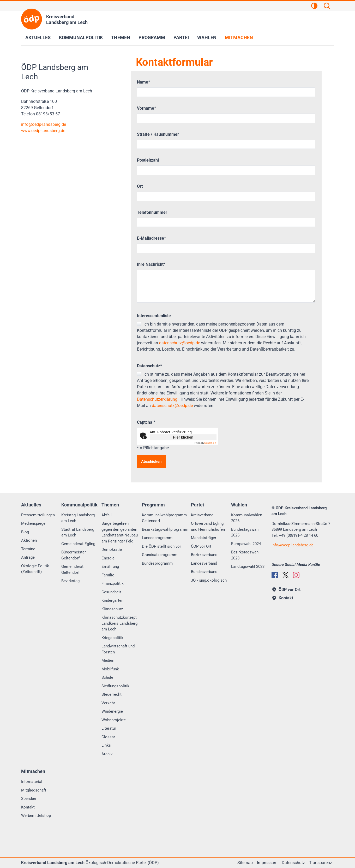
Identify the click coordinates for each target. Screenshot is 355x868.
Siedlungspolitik (115, 686)
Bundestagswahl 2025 (245, 532)
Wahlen (207, 37)
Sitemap (245, 863)
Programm (152, 37)
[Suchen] (327, 7)
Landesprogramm (157, 538)
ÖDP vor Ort (201, 546)
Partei (181, 37)
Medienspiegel (34, 523)
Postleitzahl (148, 160)
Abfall (107, 515)
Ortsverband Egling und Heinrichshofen (208, 526)
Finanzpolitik (113, 583)
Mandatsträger (204, 538)
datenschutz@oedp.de (180, 343)
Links (106, 745)
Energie (108, 558)
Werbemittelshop (36, 816)
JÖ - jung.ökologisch (209, 580)
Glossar (108, 737)
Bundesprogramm (157, 563)
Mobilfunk (110, 669)
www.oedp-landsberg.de (43, 131)
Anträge (28, 557)
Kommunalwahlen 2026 (247, 518)
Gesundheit (111, 592)
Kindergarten (112, 600)
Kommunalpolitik (81, 37)
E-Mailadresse (151, 238)
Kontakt (28, 807)
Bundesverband (204, 572)
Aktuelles (38, 37)
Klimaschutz (112, 609)
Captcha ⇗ (206, 443)
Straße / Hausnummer (158, 134)
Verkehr (108, 703)
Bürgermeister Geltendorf (74, 555)
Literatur (109, 728)
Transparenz (321, 863)
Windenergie (112, 711)
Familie (108, 575)
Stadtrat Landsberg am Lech (78, 532)
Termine (28, 549)
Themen (121, 37)
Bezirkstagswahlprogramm (165, 529)
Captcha (146, 422)
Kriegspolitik (112, 638)
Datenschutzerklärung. (158, 399)
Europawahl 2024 (246, 544)
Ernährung (110, 566)
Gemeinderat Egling (78, 544)
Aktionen (29, 540)
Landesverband (204, 563)
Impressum (267, 863)
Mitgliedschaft (34, 790)
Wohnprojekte (114, 720)
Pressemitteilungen (38, 515)
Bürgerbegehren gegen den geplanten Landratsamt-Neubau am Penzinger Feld (120, 532)
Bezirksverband (204, 555)
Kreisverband (202, 515)
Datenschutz (149, 366)
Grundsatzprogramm (160, 555)
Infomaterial (32, 782)
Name (143, 82)
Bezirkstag (70, 581)
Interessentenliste (154, 316)
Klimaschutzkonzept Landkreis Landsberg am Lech (119, 623)
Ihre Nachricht (151, 264)
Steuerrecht (112, 694)
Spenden (29, 799)
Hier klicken (183, 437)
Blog (25, 532)
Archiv (107, 754)
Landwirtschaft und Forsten (118, 649)
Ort (140, 186)
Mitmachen (239, 37)
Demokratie (112, 550)
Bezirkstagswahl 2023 (245, 555)
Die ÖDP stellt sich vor (161, 546)
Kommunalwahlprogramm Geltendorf (164, 518)
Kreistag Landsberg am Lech (78, 518)
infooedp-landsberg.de (44, 124)
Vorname (146, 108)
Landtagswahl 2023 (248, 566)
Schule (107, 677)
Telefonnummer (152, 212)
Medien (108, 660)
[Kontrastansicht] (314, 7)
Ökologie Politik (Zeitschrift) (35, 569)
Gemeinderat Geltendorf (72, 569)
